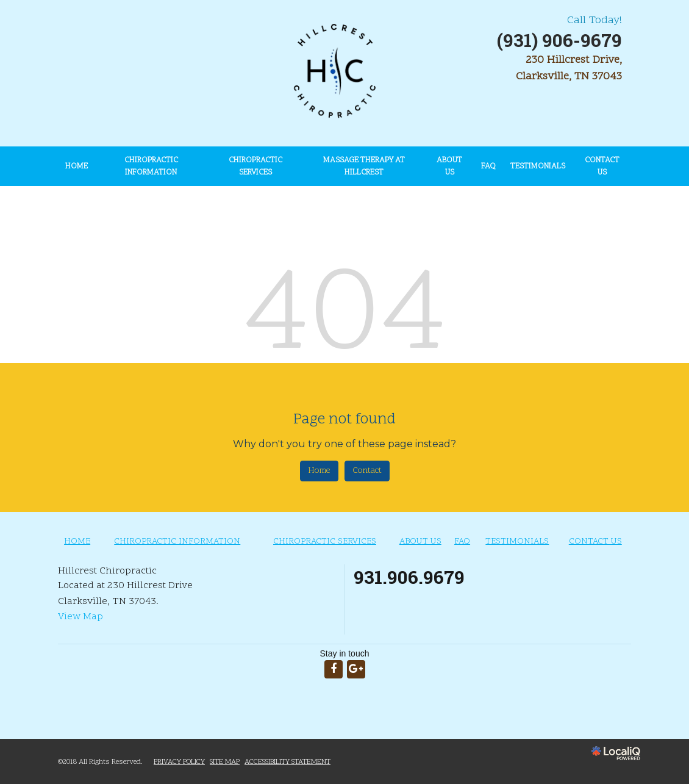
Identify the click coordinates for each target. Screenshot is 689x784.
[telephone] (559, 43)
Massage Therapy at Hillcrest (364, 167)
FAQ (488, 167)
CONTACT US (602, 167)
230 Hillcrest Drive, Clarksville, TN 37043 (569, 68)
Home (319, 471)
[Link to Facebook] (334, 669)
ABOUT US (449, 167)
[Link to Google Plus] (356, 669)
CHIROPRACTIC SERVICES (255, 167)
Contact (367, 471)
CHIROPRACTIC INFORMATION (151, 167)
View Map (80, 617)
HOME (77, 167)
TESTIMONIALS (538, 167)
